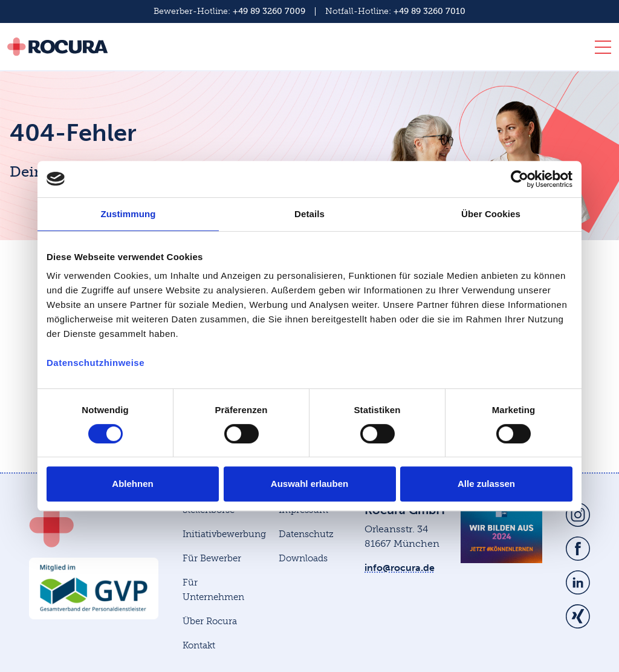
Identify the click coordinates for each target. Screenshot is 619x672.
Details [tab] (309, 214)
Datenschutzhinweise (96, 363)
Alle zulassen (486, 484)
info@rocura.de (400, 568)
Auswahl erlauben (309, 484)
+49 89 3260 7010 (429, 11)
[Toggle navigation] (599, 50)
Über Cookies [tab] (491, 214)
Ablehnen (132, 484)
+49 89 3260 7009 (269, 11)
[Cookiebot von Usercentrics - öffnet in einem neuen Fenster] (520, 179)
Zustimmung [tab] (128, 214)
